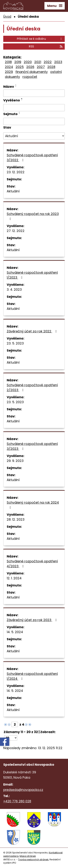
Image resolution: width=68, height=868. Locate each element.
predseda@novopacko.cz (23, 790)
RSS (46, 46)
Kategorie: (12, 57)
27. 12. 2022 (16, 231)
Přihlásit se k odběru (40, 39)
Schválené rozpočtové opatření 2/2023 (32, 387)
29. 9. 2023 (15, 461)
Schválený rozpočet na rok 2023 (33, 216)
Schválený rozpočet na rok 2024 (33, 505)
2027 (41, 67)
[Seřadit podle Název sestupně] (16, 86)
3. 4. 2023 (14, 289)
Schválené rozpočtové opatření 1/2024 (32, 676)
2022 (48, 62)
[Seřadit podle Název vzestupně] (16, 85)
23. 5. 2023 (15, 343)
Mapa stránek (28, 856)
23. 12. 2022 (16, 172)
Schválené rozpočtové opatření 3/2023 (32, 446)
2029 (9, 72)
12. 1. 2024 (14, 578)
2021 (38, 62)
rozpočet (30, 77)
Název (9, 87)
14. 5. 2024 (15, 632)
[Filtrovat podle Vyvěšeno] (34, 108)
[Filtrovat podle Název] (34, 93)
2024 (9, 67)
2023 (58, 62)
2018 (8, 62)
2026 (30, 67)
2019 (18, 62)
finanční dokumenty (32, 72)
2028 (51, 67)
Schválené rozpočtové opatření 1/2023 (32, 275)
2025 (20, 67)
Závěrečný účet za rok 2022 (32, 331)
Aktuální (13, 191)
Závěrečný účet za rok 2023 (32, 620)
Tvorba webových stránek (33, 860)
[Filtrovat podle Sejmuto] (34, 121)
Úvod (7, 17)
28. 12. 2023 (16, 519)
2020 (28, 62)
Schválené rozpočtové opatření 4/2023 (32, 564)
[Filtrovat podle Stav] (34, 136)
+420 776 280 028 (17, 801)
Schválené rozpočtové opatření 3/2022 (32, 158)
